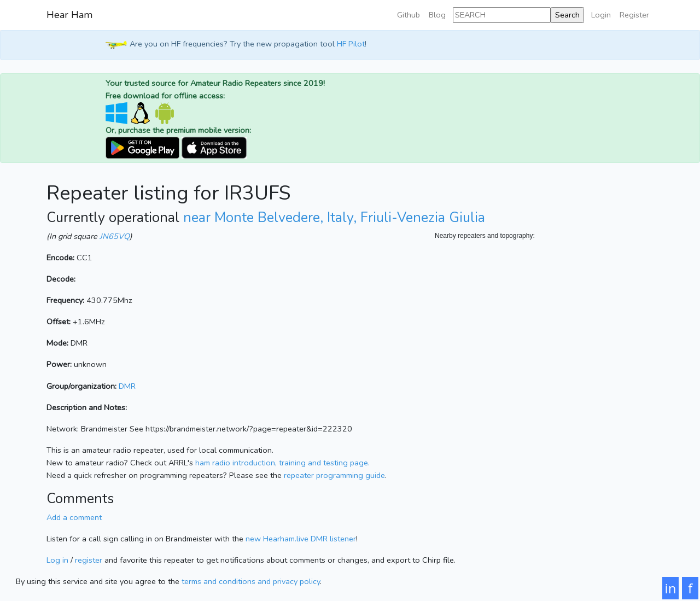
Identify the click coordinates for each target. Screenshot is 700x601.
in (671, 588)
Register (634, 15)
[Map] (544, 351)
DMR (127, 386)
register (89, 560)
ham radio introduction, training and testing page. (282, 463)
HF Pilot (351, 44)
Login (601, 15)
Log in (57, 560)
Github (409, 15)
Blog (437, 15)
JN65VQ (115, 236)
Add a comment (74, 517)
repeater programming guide (334, 475)
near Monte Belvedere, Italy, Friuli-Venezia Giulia (334, 218)
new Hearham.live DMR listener (301, 539)
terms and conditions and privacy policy (251, 581)
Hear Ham (69, 15)
